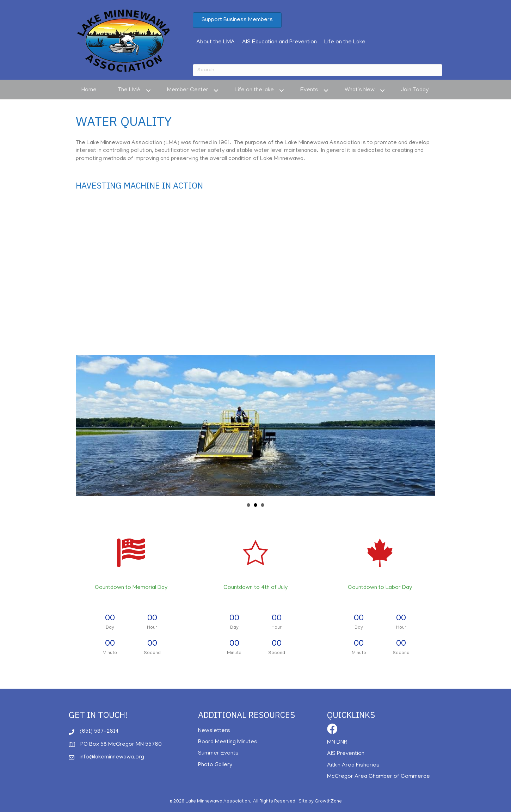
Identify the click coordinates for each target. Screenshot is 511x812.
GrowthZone (328, 802)
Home (89, 90)
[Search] (318, 70)
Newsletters (214, 731)
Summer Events (218, 753)
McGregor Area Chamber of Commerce (378, 777)
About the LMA (216, 42)
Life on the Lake (345, 42)
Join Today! (415, 90)
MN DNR (337, 743)
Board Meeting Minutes (228, 742)
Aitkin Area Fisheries (353, 765)
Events (309, 90)
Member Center (188, 90)
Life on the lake (254, 90)
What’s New (360, 90)
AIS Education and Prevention (279, 42)
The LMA (129, 90)
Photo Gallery (215, 765)
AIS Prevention (346, 754)
